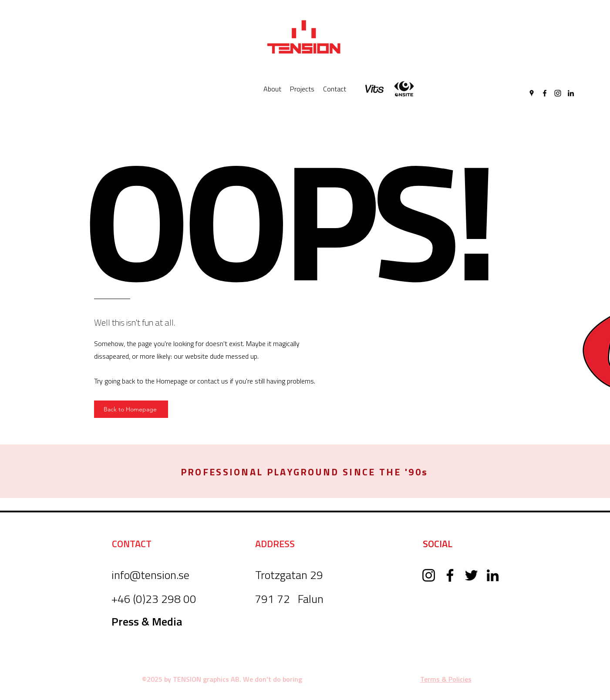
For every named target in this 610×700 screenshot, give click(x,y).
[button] (304, 472)
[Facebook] (545, 93)
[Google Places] (532, 93)
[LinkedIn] (571, 93)
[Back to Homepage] (131, 409)
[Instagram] (558, 93)
